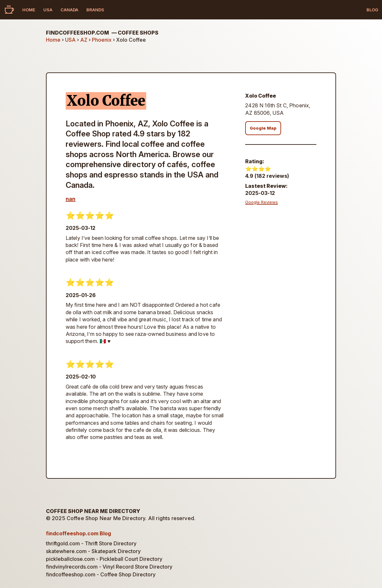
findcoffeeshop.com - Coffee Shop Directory (101, 574)
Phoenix (102, 40)
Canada (69, 10)
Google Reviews (262, 202)
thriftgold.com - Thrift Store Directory (91, 543)
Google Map (263, 128)
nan (71, 199)
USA (48, 10)
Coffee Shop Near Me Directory (93, 511)
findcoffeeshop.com (102, 33)
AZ (84, 40)
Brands (95, 10)
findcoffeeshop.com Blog (78, 533)
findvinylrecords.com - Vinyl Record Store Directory (109, 567)
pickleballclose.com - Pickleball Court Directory (104, 559)
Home (29, 10)
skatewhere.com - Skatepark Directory (93, 551)
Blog (372, 10)
